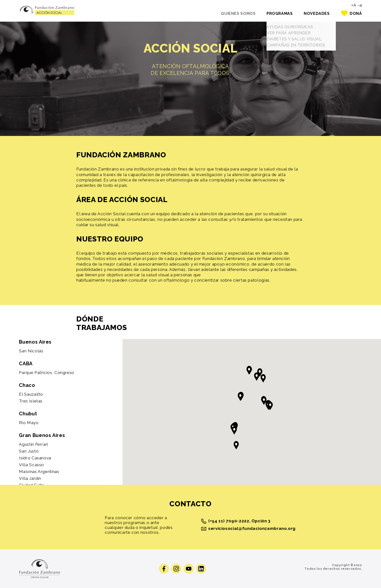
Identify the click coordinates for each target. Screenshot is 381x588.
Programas (275, 13)
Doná (356, 13)
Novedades (314, 13)
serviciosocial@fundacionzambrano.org (248, 529)
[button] (270, 406)
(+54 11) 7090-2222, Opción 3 (236, 521)
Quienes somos (230, 13)
